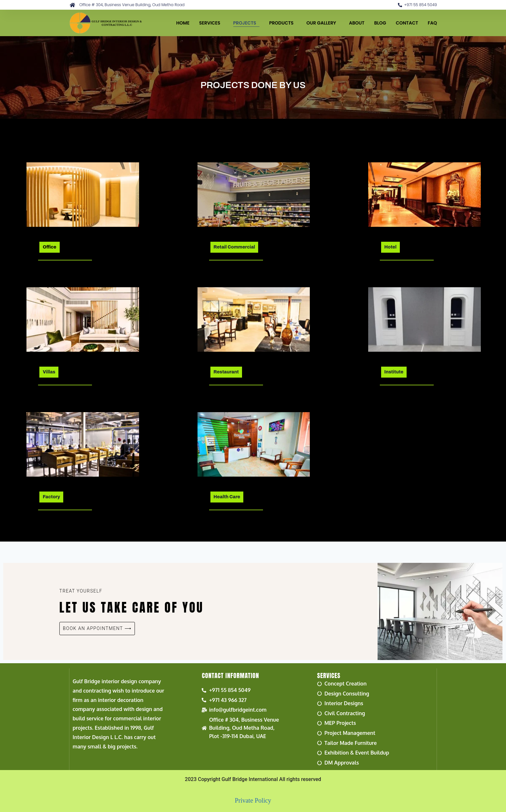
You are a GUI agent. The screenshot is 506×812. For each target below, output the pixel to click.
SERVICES (211, 23)
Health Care (227, 497)
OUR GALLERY (323, 23)
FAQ (432, 23)
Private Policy (253, 800)
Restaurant (226, 372)
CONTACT (407, 23)
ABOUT (357, 23)
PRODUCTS (283, 23)
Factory (51, 497)
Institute (394, 372)
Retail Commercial (234, 247)
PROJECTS (246, 23)
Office (49, 247)
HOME (183, 23)
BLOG (380, 23)
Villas (49, 372)
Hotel (390, 247)
